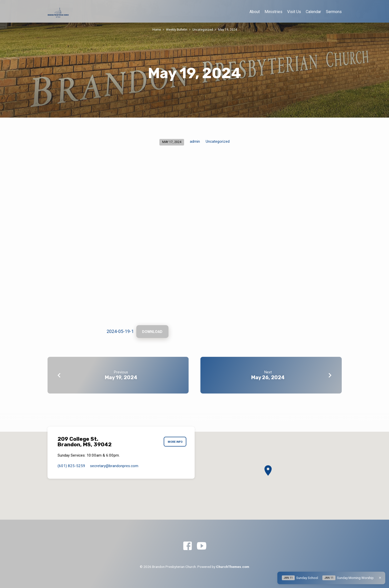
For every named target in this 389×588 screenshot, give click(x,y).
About (255, 12)
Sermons (334, 12)
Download (153, 332)
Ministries (273, 12)
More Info (174, 442)
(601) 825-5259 (71, 466)
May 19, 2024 (228, 30)
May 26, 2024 (268, 378)
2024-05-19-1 (120, 332)
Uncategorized (203, 30)
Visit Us (294, 12)
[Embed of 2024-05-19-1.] (195, 240)
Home (157, 30)
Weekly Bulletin (177, 30)
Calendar (313, 12)
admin (195, 141)
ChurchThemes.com (233, 567)
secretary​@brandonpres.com (114, 466)
